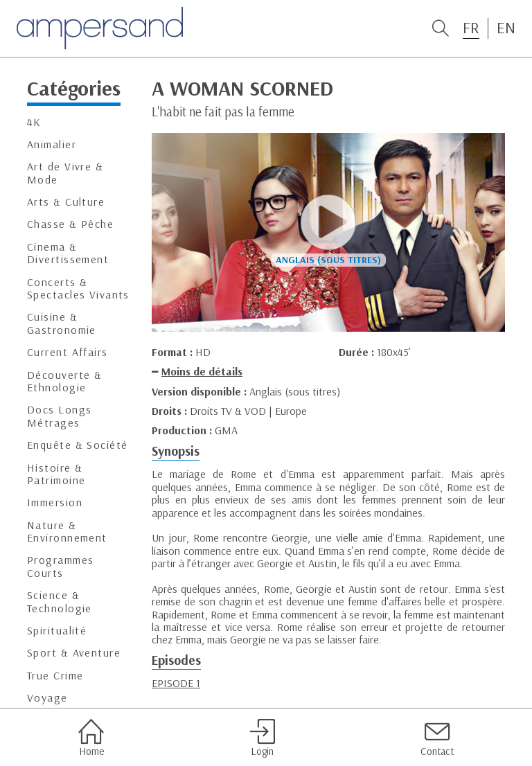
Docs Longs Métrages (59, 416)
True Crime (55, 676)
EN (506, 28)
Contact (437, 738)
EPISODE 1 (176, 683)
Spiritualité (57, 631)
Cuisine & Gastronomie (62, 323)
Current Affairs (68, 352)
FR (471, 28)
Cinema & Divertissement (68, 253)
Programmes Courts (60, 566)
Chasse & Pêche (70, 224)
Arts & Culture (66, 202)
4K (34, 122)
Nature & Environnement (67, 532)
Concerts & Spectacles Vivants (78, 288)
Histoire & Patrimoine (56, 474)
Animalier (52, 144)
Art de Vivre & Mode (65, 173)
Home (91, 738)
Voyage (47, 698)
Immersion (55, 502)
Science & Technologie (60, 602)
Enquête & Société (77, 445)
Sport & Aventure (74, 653)
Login (262, 738)
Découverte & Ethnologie (64, 381)
